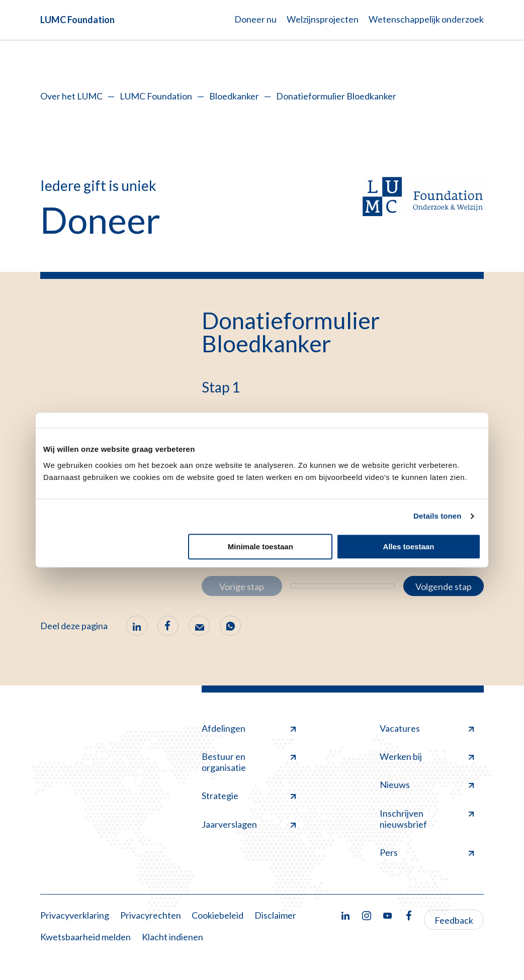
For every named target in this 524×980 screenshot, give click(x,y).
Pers (427, 852)
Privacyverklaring (75, 915)
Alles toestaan (409, 547)
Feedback (454, 920)
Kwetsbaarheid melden (85, 937)
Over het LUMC (71, 96)
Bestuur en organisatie (249, 762)
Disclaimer (275, 915)
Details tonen (437, 516)
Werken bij (427, 756)
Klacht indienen (172, 937)
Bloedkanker (234, 96)
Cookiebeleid (217, 915)
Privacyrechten (151, 915)
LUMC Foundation (77, 20)
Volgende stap (444, 586)
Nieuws (427, 785)
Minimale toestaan (260, 547)
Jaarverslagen (249, 824)
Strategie (249, 796)
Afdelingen (249, 728)
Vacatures (427, 728)
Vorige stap (242, 586)
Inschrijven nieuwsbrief (427, 819)
